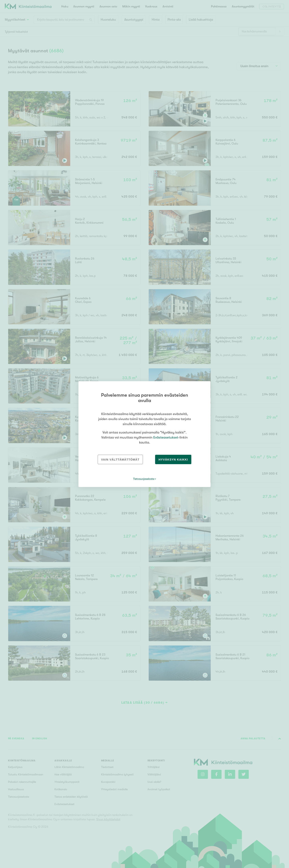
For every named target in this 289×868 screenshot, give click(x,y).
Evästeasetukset (166, 437)
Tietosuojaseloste (144, 479)
